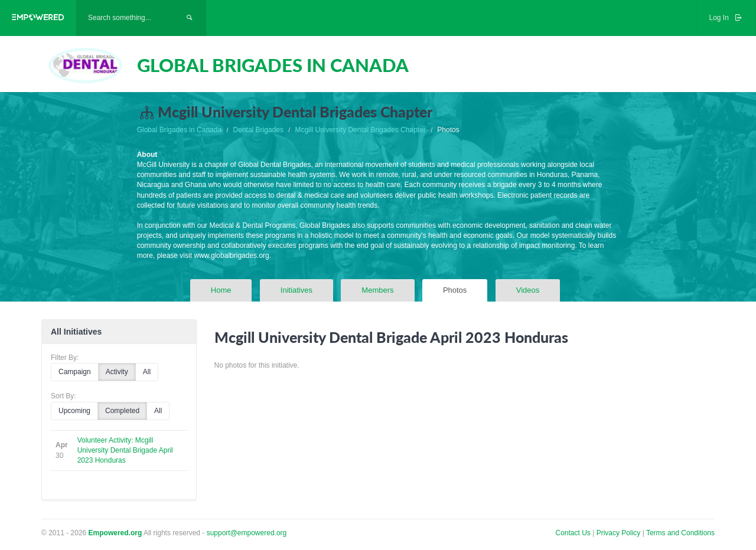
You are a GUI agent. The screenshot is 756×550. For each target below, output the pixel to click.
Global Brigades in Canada (179, 130)
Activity (117, 372)
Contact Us (573, 533)
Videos (528, 290)
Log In (726, 18)
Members (377, 290)
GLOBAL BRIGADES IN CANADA (273, 65)
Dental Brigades (258, 130)
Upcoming (74, 411)
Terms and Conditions (680, 533)
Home (221, 290)
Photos (455, 290)
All (147, 372)
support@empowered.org (247, 533)
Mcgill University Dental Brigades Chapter (360, 130)
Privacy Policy (620, 533)
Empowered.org (115, 533)
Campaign (75, 372)
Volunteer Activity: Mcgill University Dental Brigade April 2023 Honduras (125, 450)
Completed (122, 411)
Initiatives (296, 290)
